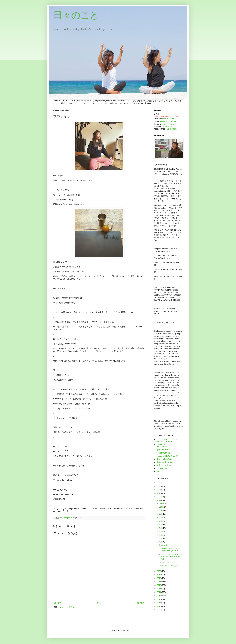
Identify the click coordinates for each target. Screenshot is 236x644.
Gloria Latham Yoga (164, 459)
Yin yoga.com (162, 468)
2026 (159, 483)
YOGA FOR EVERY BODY (167, 456)
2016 (159, 585)
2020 (159, 571)
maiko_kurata (168, 124)
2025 (159, 486)
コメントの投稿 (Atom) (67, 607)
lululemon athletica (164, 465)
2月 (161, 539)
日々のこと (76, 15)
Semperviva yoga (163, 453)
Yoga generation (163, 471)
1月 (161, 542)
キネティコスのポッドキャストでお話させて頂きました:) (170, 557)
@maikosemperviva (168, 121)
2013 (159, 596)
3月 (161, 535)
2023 (159, 493)
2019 (159, 575)
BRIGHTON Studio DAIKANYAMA (164, 446)
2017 (159, 582)
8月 (161, 517)
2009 (159, 610)
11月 (161, 507)
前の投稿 (141, 603)
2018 (159, 578)
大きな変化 (163, 545)
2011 (159, 603)
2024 (159, 490)
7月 (161, 521)
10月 (161, 511)
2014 (159, 592)
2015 (159, 589)
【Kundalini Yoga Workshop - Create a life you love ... (170, 550)
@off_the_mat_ (163, 450)
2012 (159, 599)
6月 (161, 525)
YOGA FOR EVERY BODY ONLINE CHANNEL (167, 440)
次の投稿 (58, 603)
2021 (159, 500)
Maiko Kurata (169, 119)
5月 (161, 528)
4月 (161, 532)
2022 (159, 497)
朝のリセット (164, 562)
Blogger (131, 631)
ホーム (99, 603)
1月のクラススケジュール (169, 566)
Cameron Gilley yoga (165, 462)
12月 (161, 503)
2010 (159, 606)
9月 (161, 514)
